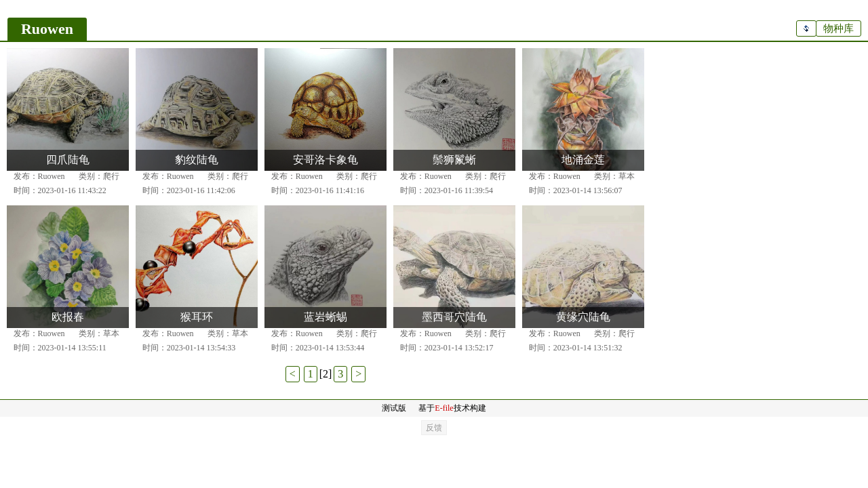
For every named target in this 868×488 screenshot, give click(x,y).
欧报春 (68, 317)
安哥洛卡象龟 (325, 160)
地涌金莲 (583, 160)
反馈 (434, 428)
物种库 (839, 28)
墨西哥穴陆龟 (454, 317)
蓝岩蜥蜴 (325, 317)
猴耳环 (197, 317)
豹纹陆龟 (197, 160)
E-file (444, 408)
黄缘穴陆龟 (583, 317)
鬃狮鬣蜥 (454, 160)
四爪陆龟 (68, 160)
